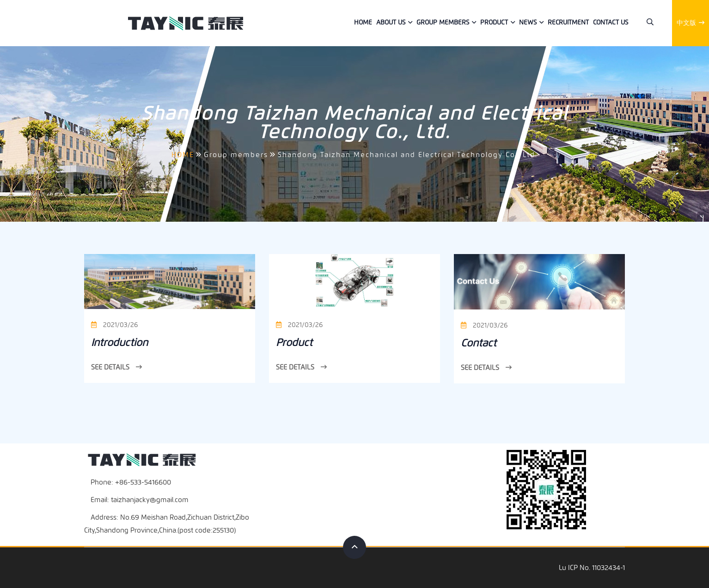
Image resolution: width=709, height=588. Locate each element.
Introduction (119, 342)
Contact (479, 343)
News (528, 22)
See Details (116, 367)
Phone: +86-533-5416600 (131, 482)
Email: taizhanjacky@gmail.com (140, 500)
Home (363, 22)
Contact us (611, 22)
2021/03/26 (114, 325)
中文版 (691, 23)
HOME (183, 155)
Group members (443, 22)
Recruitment (568, 22)
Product (494, 22)
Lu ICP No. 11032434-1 (592, 568)
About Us (391, 22)
